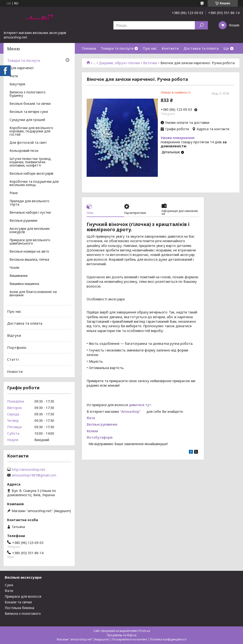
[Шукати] (201, 25)
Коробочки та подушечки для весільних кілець (34, 183)
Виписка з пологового (23, 613)
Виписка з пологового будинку (28, 94)
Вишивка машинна (24, 284)
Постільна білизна (19, 608)
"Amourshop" (133, 411)
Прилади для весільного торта (29, 203)
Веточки (150, 63)
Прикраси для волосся (23, 596)
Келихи (92, 431)
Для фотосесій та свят (28, 143)
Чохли (14, 268)
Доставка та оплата (201, 48)
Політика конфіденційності (168, 639)
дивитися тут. (140, 405)
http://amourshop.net (29, 470)
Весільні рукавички (102, 424)
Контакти (170, 48)
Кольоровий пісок (24, 151)
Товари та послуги (117, 48)
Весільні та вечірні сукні (29, 112)
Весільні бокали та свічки (30, 104)
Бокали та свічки (18, 602)
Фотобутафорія (100, 437)
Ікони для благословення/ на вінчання (33, 294)
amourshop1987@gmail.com (34, 475)
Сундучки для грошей (27, 120)
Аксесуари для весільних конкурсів (30, 231)
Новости (15, 371)
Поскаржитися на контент (129, 639)
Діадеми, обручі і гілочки (119, 63)
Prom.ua (144, 631)
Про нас (150, 48)
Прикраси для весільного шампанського (30, 242)
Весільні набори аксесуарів (31, 174)
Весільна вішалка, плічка (29, 260)
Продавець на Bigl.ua (122, 635)
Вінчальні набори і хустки (30, 213)
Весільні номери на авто (29, 252)
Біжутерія (17, 84)
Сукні (9, 585)
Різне (14, 193)
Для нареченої (22, 68)
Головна (89, 48)
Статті (13, 359)
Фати (91, 418)
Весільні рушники (23, 221)
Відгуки (14, 335)
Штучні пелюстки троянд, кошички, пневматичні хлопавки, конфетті (30, 162)
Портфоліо (17, 347)
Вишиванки (19, 276)
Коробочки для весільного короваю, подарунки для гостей (31, 131)
